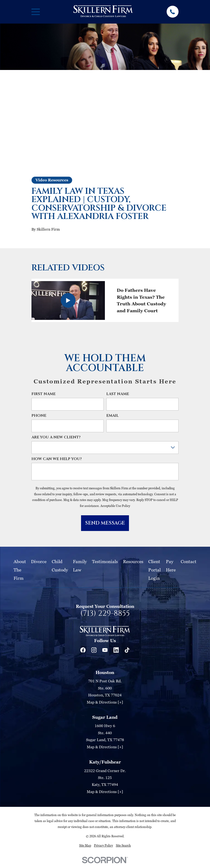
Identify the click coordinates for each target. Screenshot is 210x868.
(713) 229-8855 (105, 614)
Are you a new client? (56, 437)
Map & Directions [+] (105, 702)
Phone (39, 416)
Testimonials (105, 561)
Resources (133, 561)
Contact (189, 561)
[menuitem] (85, 846)
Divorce (39, 561)
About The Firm (20, 570)
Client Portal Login (154, 570)
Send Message (105, 523)
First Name (44, 394)
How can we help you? (57, 459)
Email (113, 416)
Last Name (118, 394)
